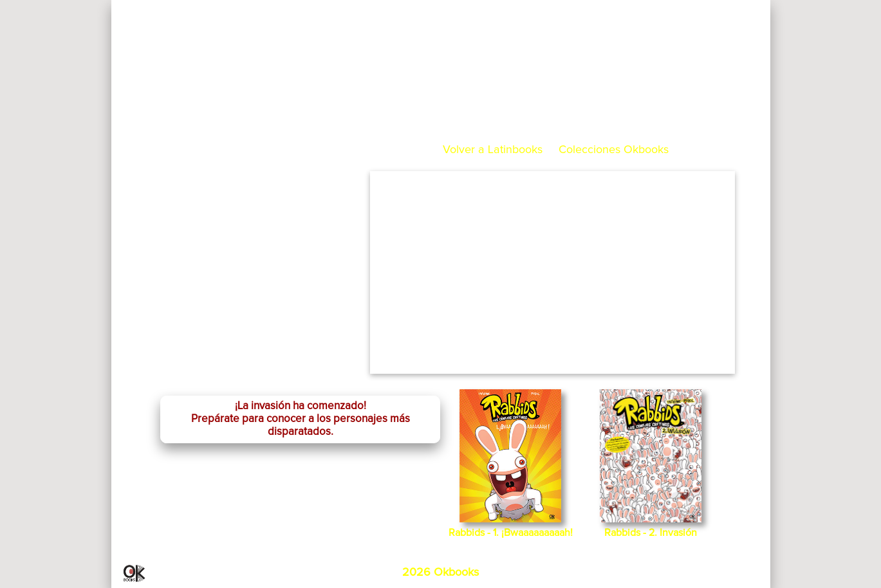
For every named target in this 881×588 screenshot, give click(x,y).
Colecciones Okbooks (614, 150)
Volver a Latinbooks (493, 150)
